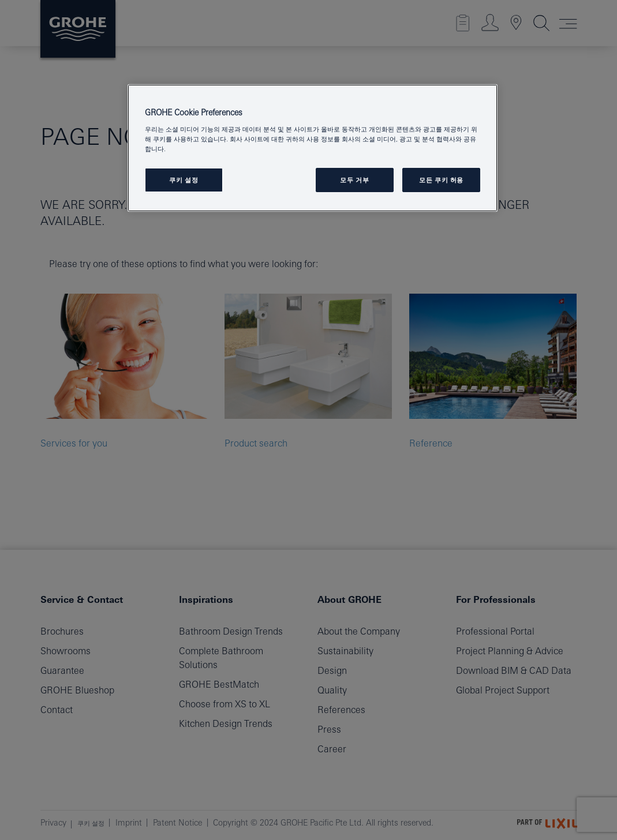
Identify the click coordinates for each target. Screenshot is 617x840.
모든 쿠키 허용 (441, 180)
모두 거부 (354, 180)
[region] (313, 148)
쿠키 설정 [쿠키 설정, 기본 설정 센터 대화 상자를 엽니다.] (184, 180)
